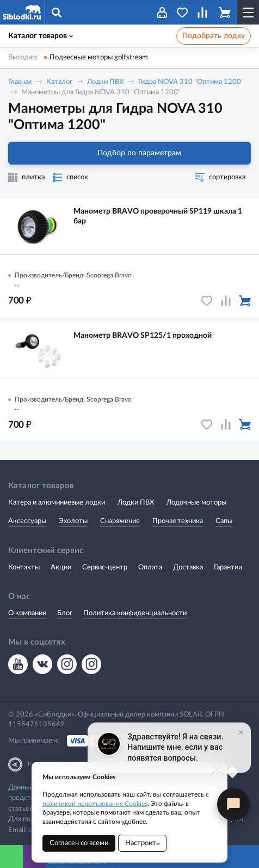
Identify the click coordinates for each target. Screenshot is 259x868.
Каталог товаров (41, 36)
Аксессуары (27, 521)
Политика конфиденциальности (135, 613)
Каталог (59, 82)
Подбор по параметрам (130, 153)
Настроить (142, 843)
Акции (61, 567)
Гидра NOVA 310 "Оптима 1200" (191, 82)
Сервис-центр (105, 567)
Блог (65, 613)
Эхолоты (73, 521)
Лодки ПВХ (105, 82)
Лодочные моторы (196, 503)
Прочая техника (178, 521)
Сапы (224, 521)
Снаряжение (120, 521)
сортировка (227, 177)
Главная (20, 82)
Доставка (188, 567)
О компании (27, 613)
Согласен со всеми (79, 843)
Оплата (150, 567)
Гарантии (228, 567)
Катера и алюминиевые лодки (57, 503)
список (77, 177)
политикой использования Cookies (95, 804)
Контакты (24, 567)
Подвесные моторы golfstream (99, 57)
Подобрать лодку (214, 36)
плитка (33, 177)
